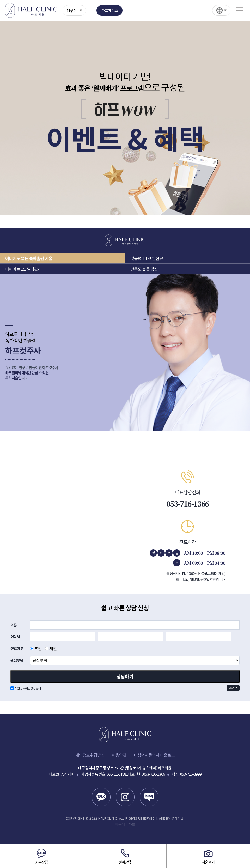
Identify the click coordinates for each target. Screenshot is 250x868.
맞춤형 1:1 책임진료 (147, 258)
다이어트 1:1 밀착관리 (23, 269)
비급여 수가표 (125, 824)
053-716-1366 (188, 503)
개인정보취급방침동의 (125, 688)
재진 (51, 648)
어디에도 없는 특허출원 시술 (29, 258)
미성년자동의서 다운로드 (154, 755)
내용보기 (233, 688)
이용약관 (119, 755)
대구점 (72, 10)
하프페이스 (110, 10)
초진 (36, 648)
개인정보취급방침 (90, 755)
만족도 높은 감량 (144, 269)
